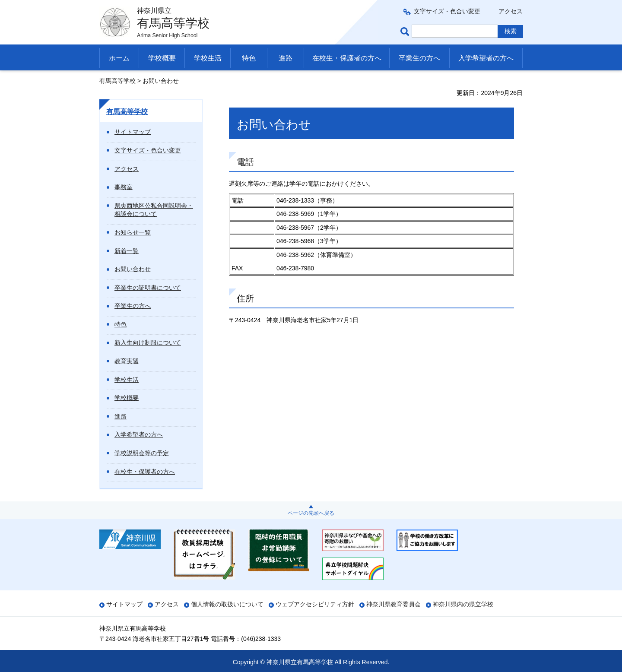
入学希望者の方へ (486, 58)
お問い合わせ (133, 269)
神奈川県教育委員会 (394, 604)
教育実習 (127, 361)
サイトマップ (133, 132)
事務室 (124, 187)
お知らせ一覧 (133, 232)
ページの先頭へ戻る (311, 513)
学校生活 (208, 58)
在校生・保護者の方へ (347, 58)
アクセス (511, 11)
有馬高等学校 (117, 81)
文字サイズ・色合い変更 (447, 11)
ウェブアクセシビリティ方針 (315, 604)
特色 (249, 58)
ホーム (119, 58)
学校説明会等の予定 (142, 453)
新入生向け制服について (148, 342)
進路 (286, 58)
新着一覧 (127, 251)
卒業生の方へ (419, 58)
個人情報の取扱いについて (227, 604)
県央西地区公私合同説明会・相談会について (154, 210)
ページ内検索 (406, 31)
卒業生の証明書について (148, 288)
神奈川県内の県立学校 (463, 604)
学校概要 (162, 58)
